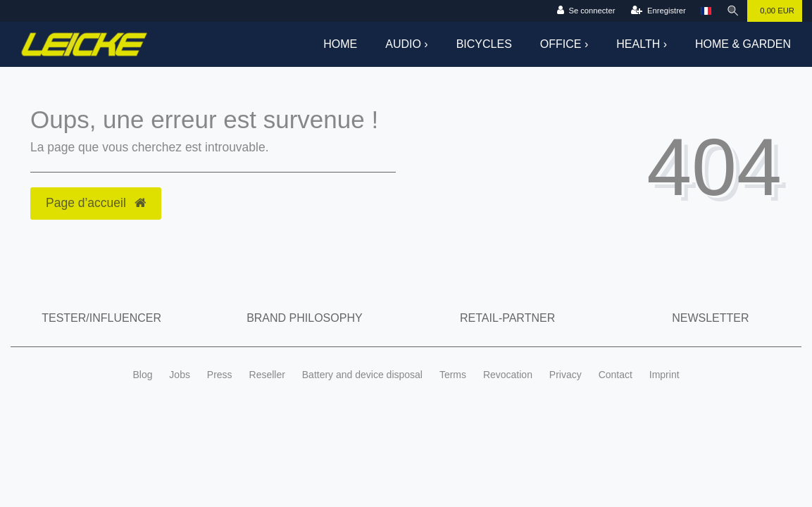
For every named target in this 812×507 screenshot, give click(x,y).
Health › (642, 44)
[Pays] (706, 11)
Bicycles (484, 44)
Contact (616, 375)
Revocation (508, 375)
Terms (453, 375)
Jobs (180, 375)
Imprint (664, 375)
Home (340, 44)
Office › (564, 44)
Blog (142, 375)
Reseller (267, 375)
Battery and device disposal (362, 375)
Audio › (406, 44)
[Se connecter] (586, 11)
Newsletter (710, 318)
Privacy (566, 375)
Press (220, 375)
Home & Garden (743, 44)
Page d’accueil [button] (96, 203)
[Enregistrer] (658, 11)
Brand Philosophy (304, 318)
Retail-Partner (507, 318)
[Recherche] (733, 11)
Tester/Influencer (101, 318)
